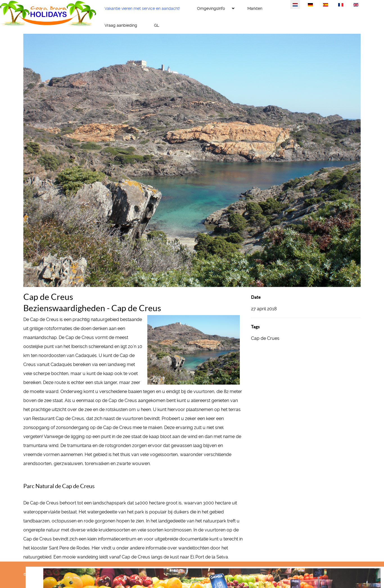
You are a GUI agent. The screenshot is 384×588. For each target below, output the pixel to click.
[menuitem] (142, 8)
